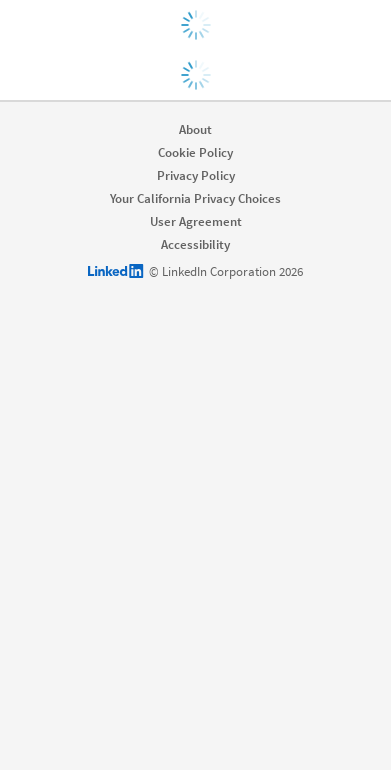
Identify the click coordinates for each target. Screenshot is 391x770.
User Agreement (196, 221)
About (195, 129)
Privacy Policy (196, 175)
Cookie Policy (195, 152)
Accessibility (195, 244)
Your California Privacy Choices (195, 198)
